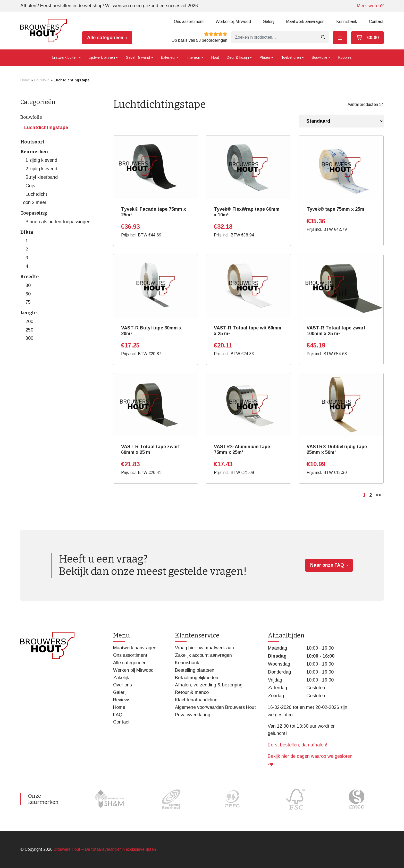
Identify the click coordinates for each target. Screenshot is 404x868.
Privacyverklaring (193, 715)
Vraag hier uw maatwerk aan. (205, 648)
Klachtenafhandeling (196, 700)
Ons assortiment (189, 22)
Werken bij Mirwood (233, 22)
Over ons (123, 685)
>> (378, 495)
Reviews (122, 700)
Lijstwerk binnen (102, 57)
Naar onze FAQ (327, 565)
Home (25, 80)
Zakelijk (121, 678)
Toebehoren (291, 57)
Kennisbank (347, 22)
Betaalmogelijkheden (197, 678)
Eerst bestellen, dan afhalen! (297, 745)
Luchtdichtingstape (46, 127)
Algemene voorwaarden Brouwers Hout (215, 707)
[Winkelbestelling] (341, 121)
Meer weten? (370, 6)
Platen (265, 57)
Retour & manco (192, 692)
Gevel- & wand (138, 57)
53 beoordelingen (212, 40)
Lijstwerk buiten (65, 57)
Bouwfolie (319, 57)
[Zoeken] (274, 37)
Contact (376, 22)
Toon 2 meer (33, 202)
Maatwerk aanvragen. (135, 648)
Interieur (193, 57)
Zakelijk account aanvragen (203, 655)
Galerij (268, 22)
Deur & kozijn (238, 57)
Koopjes (345, 57)
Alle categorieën (105, 38)
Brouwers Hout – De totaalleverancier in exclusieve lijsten (105, 849)
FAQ (118, 715)
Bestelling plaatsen (195, 670)
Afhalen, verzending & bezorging (209, 685)
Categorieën (38, 102)
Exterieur (168, 57)
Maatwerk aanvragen (305, 22)
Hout (215, 57)
